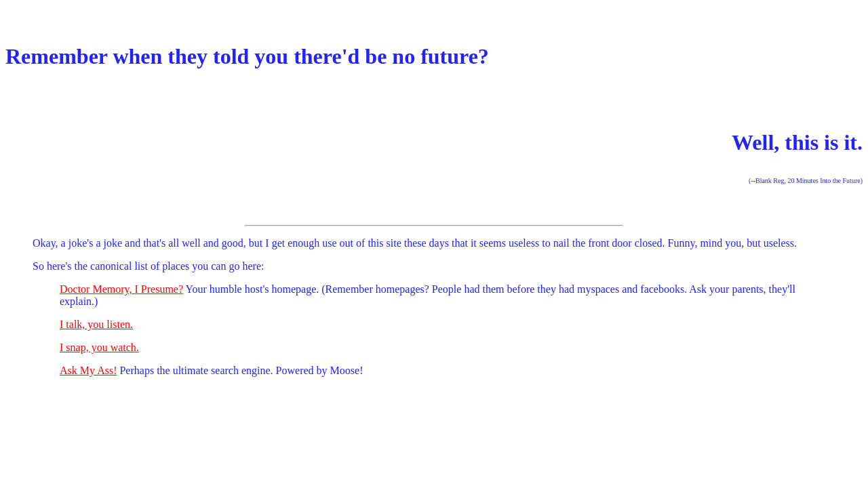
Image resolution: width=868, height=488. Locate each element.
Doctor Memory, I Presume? (121, 289)
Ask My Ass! (88, 370)
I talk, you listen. (96, 324)
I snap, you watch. (99, 347)
